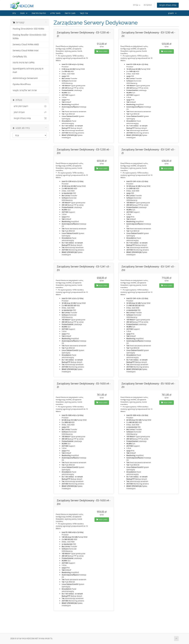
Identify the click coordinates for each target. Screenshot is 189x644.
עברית (137, 5)
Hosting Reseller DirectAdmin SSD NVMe (29, 37)
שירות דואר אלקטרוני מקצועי (25, 90)
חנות (24, 13)
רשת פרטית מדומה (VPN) (24, 63)
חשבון (172, 13)
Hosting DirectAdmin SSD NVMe (28, 29)
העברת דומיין (30, 112)
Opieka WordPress (22, 84)
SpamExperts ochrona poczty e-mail (28, 70)
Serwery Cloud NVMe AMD (26, 44)
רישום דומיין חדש (30, 106)
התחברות (148, 5)
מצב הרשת (70, 13)
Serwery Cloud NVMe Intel (26, 50)
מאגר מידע (55, 13)
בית (14, 13)
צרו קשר (84, 13)
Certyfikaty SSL (20, 57)
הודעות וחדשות (39, 13)
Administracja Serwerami (25, 78)
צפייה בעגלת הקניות (168, 5)
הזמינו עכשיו (102, 51)
